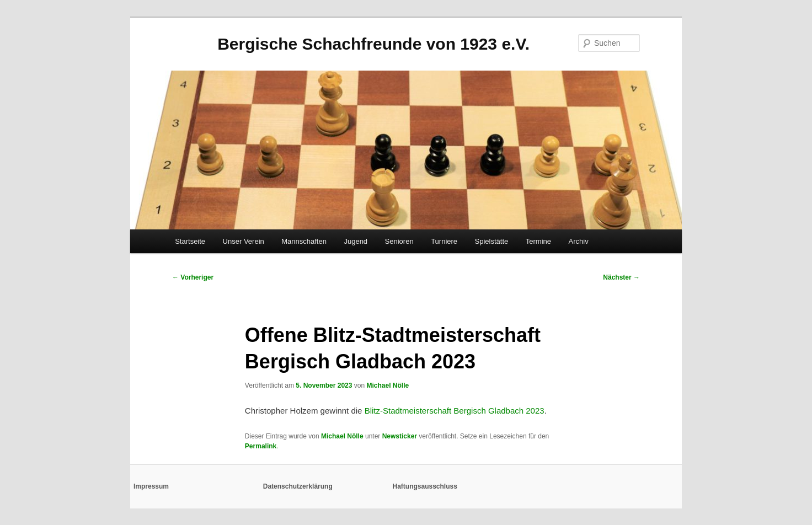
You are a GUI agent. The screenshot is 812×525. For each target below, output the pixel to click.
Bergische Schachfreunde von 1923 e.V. (373, 44)
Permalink (261, 446)
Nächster (621, 277)
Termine (538, 241)
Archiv (579, 241)
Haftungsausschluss (425, 486)
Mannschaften (304, 241)
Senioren (399, 241)
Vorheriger (193, 277)
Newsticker (400, 436)
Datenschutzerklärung (298, 486)
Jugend (356, 241)
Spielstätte (492, 241)
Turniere (444, 241)
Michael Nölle (388, 385)
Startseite (190, 241)
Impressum (151, 486)
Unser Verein (244, 241)
